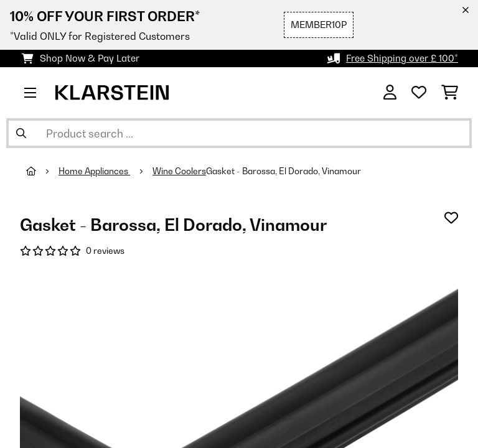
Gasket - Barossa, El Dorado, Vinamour (284, 171)
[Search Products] (239, 133)
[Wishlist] (419, 93)
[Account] (390, 93)
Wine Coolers (179, 171)
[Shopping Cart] (450, 93)
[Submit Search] (21, 133)
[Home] (42, 171)
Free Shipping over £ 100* (402, 58)
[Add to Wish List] (451, 218)
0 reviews (105, 251)
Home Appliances (94, 171)
